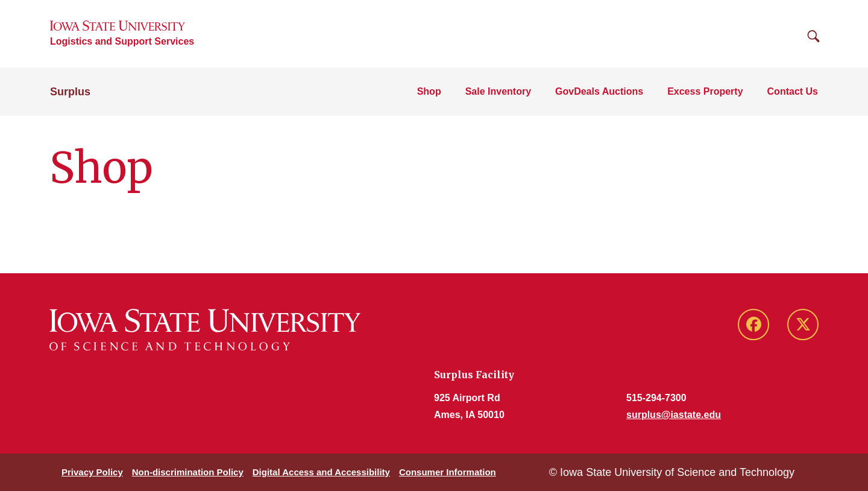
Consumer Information (448, 472)
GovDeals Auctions (599, 91)
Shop (429, 91)
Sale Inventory (498, 91)
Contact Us (793, 91)
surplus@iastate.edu (674, 415)
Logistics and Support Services (122, 41)
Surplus (70, 92)
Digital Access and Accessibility (321, 472)
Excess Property (705, 91)
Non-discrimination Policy (188, 472)
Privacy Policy (92, 472)
